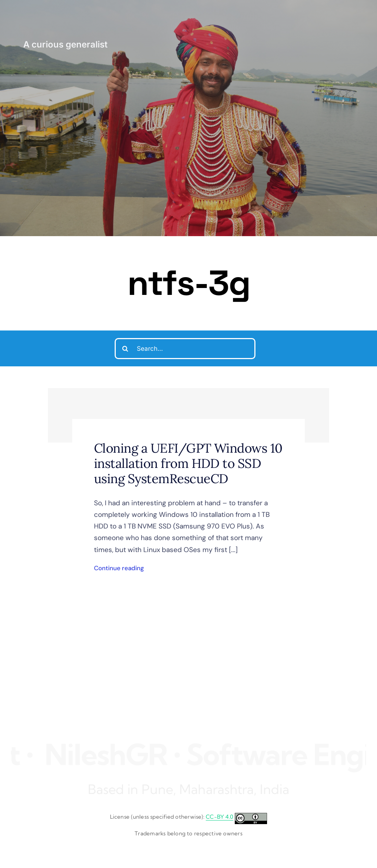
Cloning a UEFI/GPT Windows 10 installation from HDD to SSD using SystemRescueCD (188, 463)
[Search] (125, 349)
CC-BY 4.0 (220, 817)
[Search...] (185, 349)
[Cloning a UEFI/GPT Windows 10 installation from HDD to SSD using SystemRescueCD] (188, 415)
